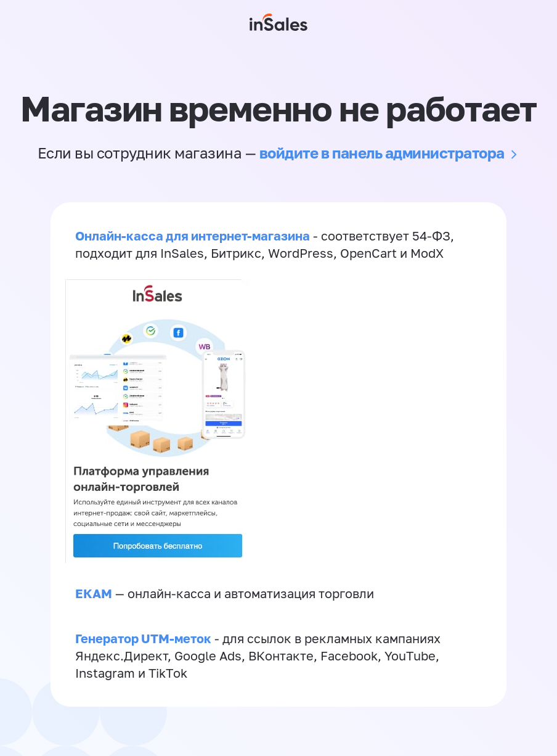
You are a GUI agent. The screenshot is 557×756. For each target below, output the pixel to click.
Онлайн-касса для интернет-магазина (193, 236)
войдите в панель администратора (382, 153)
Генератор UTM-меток (143, 638)
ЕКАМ (94, 593)
